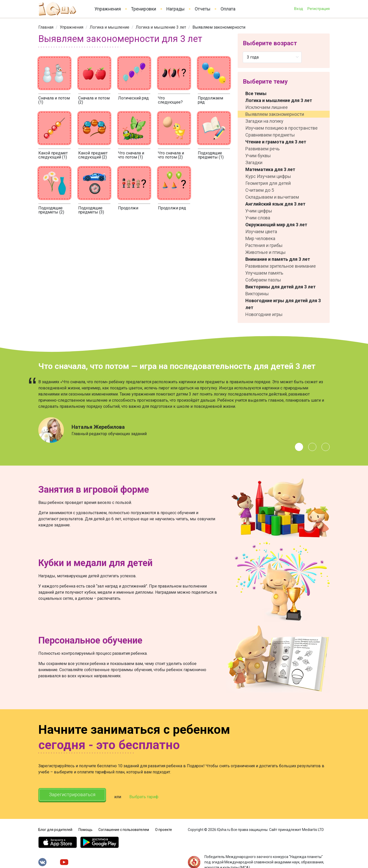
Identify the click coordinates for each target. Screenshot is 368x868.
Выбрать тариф (153, 796)
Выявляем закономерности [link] (219, 27)
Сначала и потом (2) (94, 100)
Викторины (257, 294)
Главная (46, 27)
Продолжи (128, 208)
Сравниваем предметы (270, 135)
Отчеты (203, 9)
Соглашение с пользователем (124, 827)
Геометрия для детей (268, 183)
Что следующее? (170, 100)
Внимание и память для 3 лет (278, 259)
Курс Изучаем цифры (268, 176)
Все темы (256, 93)
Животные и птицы (266, 252)
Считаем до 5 (260, 190)
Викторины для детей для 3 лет (280, 287)
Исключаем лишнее (267, 107)
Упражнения (108, 9)
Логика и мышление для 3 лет (279, 100)
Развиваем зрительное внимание (281, 266)
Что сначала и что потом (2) (171, 155)
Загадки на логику (264, 121)
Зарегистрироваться (77, 795)
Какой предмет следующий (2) (93, 155)
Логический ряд (133, 98)
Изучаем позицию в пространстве (281, 128)
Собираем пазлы (263, 280)
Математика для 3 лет (270, 169)
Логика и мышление (110, 27)
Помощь (85, 827)
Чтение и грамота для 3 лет (276, 142)
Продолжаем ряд (210, 100)
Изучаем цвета (261, 232)
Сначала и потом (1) (54, 100)
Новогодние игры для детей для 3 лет (283, 304)
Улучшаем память (264, 273)
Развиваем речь (262, 149)
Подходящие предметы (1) (211, 155)
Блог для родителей (55, 827)
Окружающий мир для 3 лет (276, 225)
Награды (175, 9)
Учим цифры (259, 211)
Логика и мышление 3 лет (161, 27)
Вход (298, 9)
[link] (46, 27)
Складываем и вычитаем (272, 197)
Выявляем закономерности (275, 114)
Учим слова (258, 218)
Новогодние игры (264, 314)
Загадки (254, 162)
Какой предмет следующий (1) (53, 155)
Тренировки (144, 9)
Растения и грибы (264, 245)
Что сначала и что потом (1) (131, 155)
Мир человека (260, 238)
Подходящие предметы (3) (91, 210)
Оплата (228, 9)
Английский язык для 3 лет (275, 204)
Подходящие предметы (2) (51, 210)
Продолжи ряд (172, 208)
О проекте (164, 827)
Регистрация (318, 9)
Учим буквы (258, 156)
